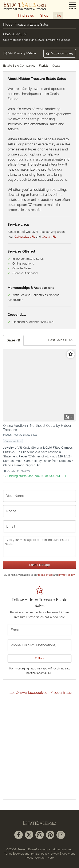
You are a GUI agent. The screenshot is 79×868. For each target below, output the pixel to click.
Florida (44, 66)
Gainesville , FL (25, 237)
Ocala (56, 66)
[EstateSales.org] (25, 6)
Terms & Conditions (17, 854)
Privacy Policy (40, 854)
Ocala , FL (49, 237)
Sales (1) (13, 340)
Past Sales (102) (60, 340)
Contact (40, 858)
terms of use (45, 575)
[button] (72, 6)
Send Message (39, 565)
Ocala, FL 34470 (19, 471)
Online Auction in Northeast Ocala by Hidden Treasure (38, 428)
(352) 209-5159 (15, 34)
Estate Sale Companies (19, 66)
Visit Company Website (19, 53)
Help (51, 858)
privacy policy (66, 575)
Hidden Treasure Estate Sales (20, 435)
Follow (39, 658)
